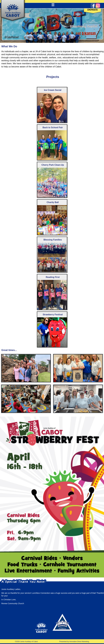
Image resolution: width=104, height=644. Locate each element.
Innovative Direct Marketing (79, 642)
